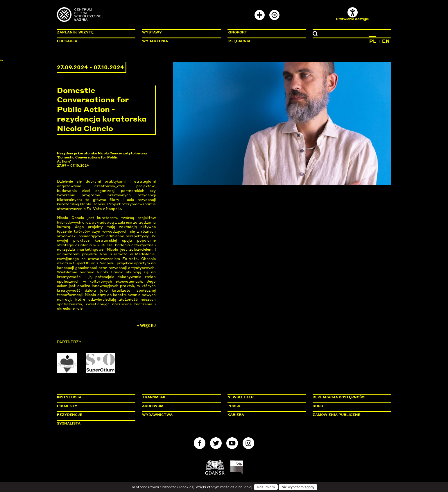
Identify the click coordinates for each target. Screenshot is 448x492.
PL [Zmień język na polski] (373, 41)
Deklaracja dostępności (339, 397)
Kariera (236, 415)
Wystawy (152, 32)
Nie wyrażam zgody (298, 487)
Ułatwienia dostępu (353, 14)
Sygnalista (69, 423)
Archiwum (153, 406)
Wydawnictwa (157, 415)
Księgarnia (239, 41)
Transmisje (179, 397)
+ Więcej (146, 326)
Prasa (234, 406)
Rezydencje (70, 415)
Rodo (318, 406)
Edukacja (67, 41)
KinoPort (237, 32)
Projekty (67, 406)
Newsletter (241, 397)
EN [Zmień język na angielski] (386, 41)
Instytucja (69, 397)
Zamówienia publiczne (350, 415)
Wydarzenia (155, 41)
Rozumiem (266, 487)
